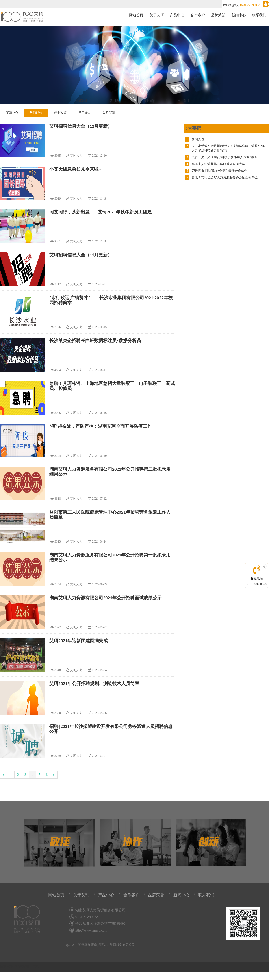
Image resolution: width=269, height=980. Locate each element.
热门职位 (36, 113)
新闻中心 (239, 15)
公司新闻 (109, 113)
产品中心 (177, 15)
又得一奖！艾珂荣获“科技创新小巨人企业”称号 (221, 157)
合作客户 (198, 15)
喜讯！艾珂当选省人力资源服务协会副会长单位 (221, 178)
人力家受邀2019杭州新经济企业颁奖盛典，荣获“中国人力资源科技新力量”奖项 (225, 148)
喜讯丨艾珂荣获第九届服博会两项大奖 (215, 164)
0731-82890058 (257, 584)
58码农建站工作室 (26, 966)
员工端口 (85, 113)
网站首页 (136, 15)
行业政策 (60, 113)
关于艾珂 (157, 15)
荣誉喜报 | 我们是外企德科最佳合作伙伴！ (218, 171)
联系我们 (259, 15)
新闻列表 (195, 139)
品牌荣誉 (218, 15)
